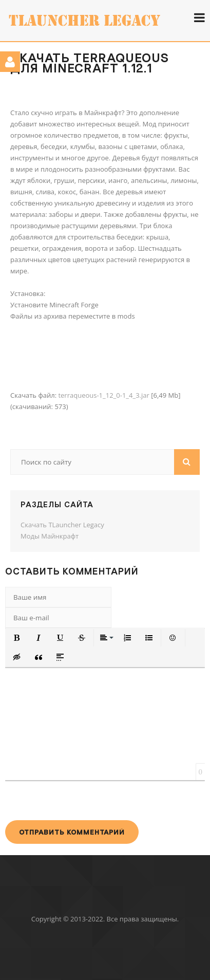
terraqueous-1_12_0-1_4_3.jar (103, 395)
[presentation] (83, 800)
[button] (17, 638)
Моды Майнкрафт (50, 536)
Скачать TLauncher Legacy (62, 525)
